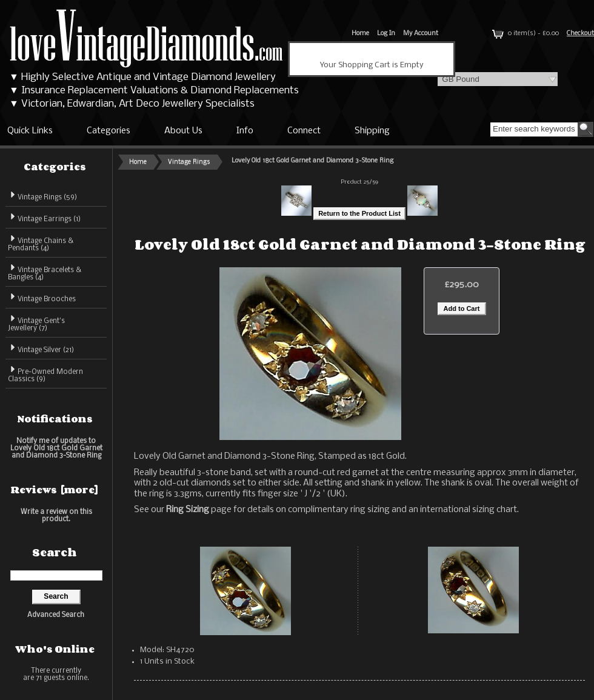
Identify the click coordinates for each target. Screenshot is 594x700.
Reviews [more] (55, 490)
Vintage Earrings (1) (44, 217)
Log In (386, 34)
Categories (108, 131)
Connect (304, 131)
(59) (42, 198)
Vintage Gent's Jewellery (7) (36, 323)
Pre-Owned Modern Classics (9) (45, 374)
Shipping (372, 131)
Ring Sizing (188, 510)
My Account (421, 34)
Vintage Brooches (42, 297)
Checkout (580, 34)
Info (245, 131)
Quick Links (30, 131)
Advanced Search (56, 615)
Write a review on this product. (56, 515)
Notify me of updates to (56, 448)
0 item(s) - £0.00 (524, 34)
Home (360, 34)
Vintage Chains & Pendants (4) (41, 243)
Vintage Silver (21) (41, 348)
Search (55, 552)
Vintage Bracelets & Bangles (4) (45, 272)
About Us (183, 131)
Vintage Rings (189, 162)
